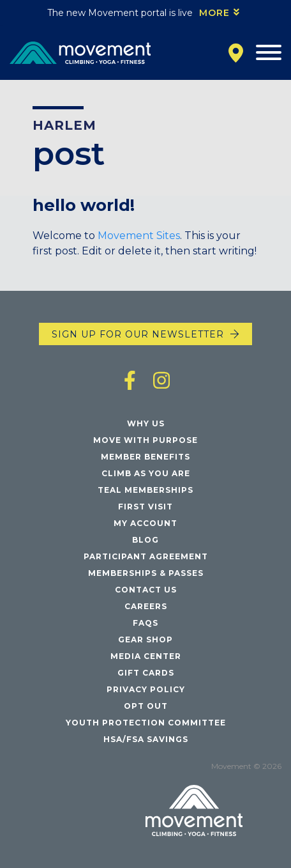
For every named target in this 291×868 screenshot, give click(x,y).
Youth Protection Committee (146, 723)
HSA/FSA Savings (146, 739)
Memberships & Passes (146, 573)
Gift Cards (146, 673)
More (214, 13)
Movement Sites (139, 236)
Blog (145, 540)
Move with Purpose (145, 440)
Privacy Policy (146, 689)
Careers (146, 606)
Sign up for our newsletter (138, 334)
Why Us (146, 423)
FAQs (145, 623)
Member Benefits (145, 457)
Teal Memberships (145, 490)
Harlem (64, 125)
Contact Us (146, 590)
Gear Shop (145, 639)
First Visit (145, 507)
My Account (145, 523)
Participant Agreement (146, 556)
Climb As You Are (146, 473)
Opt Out (146, 706)
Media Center (146, 656)
